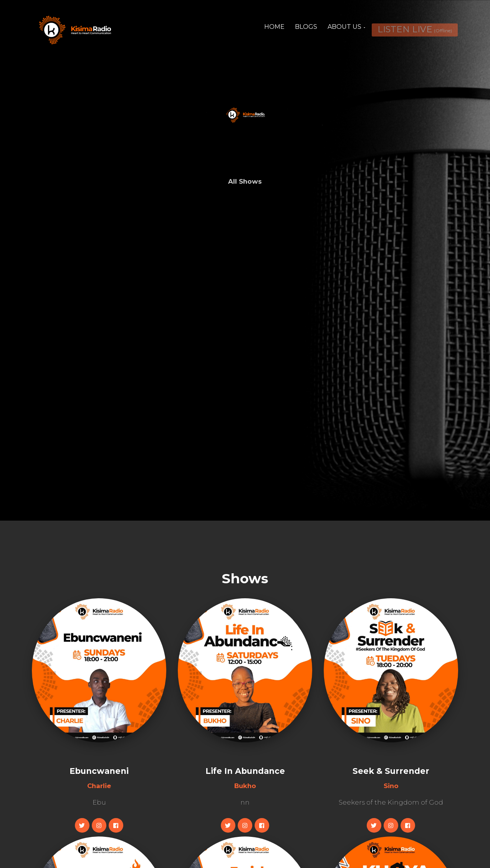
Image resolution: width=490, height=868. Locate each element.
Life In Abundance (245, 771)
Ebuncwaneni (99, 771)
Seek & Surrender (391, 771)
